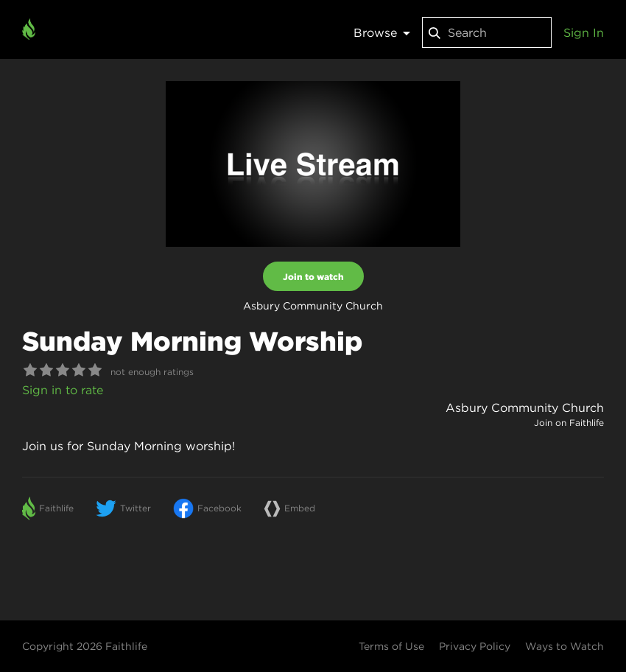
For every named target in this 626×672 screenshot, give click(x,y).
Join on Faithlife (569, 423)
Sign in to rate (63, 390)
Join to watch (313, 276)
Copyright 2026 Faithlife (85, 646)
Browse (382, 32)
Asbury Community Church (525, 407)
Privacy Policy (475, 646)
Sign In (584, 32)
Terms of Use (391, 646)
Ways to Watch (565, 646)
